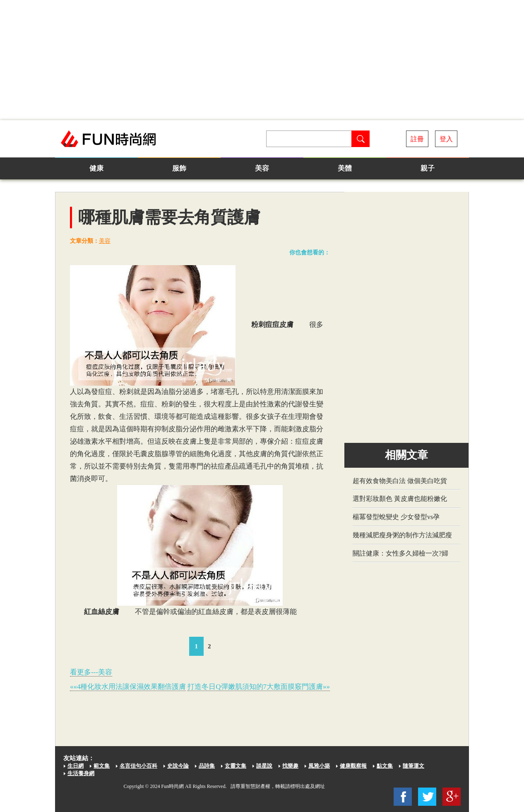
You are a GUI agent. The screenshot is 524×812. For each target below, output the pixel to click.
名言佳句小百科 (138, 766)
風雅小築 (319, 766)
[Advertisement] (262, 60)
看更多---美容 (91, 672)
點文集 (385, 766)
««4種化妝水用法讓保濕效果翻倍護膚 (128, 687)
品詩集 (207, 766)
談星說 (264, 766)
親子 (428, 168)
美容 (262, 168)
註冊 (417, 139)
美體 (345, 168)
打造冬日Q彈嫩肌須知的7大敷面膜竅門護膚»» (259, 687)
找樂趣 (290, 766)
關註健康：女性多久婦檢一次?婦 (400, 553)
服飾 (179, 168)
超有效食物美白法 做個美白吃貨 (400, 481)
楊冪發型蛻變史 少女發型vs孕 (396, 517)
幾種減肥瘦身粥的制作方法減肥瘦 (402, 535)
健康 (96, 168)
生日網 (76, 766)
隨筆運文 (413, 766)
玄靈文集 (236, 766)
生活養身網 (81, 773)
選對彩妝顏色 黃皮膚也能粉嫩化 (400, 499)
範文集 (102, 766)
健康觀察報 (353, 766)
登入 (446, 139)
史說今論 (178, 766)
